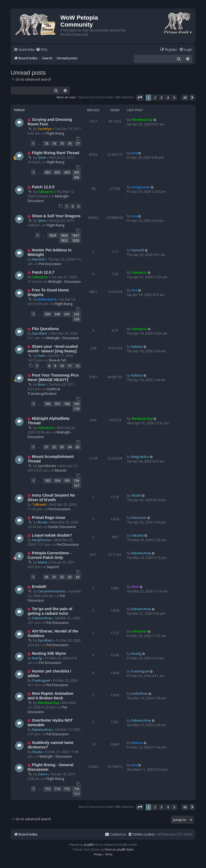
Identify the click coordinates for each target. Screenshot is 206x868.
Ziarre (43, 774)
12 (78, 366)
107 (77, 486)
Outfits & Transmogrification (44, 391)
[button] (140, 97)
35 (78, 447)
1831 (76, 235)
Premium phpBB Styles (119, 849)
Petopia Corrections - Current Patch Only (49, 555)
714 (57, 789)
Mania (43, 562)
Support (53, 567)
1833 (76, 240)
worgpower (141, 187)
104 (57, 481)
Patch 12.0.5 (43, 187)
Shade (136, 495)
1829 (53, 235)
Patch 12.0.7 (43, 272)
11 (70, 366)
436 (77, 177)
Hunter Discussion (62, 527)
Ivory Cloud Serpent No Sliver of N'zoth (51, 498)
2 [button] (155, 97)
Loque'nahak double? (52, 535)
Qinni (42, 158)
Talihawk (39, 504)
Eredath (39, 587)
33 (62, 447)
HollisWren (140, 694)
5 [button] (174, 97)
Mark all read (66, 97)
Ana (134, 153)
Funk (41, 356)
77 (78, 144)
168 (67, 404)
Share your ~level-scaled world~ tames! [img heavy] (53, 349)
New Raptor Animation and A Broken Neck (51, 696)
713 (48, 789)
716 (77, 789)
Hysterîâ (38, 259)
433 (57, 172)
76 (70, 144)
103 (48, 481)
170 (77, 409)
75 (62, 144)
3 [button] (161, 97)
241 (67, 314)
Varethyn (45, 129)
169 (77, 404)
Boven (43, 522)
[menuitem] (42, 50)
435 (77, 172)
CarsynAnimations (52, 591)
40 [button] (185, 97)
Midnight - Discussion (65, 282)
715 (67, 789)
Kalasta (137, 347)
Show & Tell (57, 360)
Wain (135, 587)
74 (54, 144)
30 (46, 577)
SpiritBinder (47, 466)
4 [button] (168, 97)
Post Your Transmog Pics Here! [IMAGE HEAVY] (53, 377)
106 (77, 481)
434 (67, 172)
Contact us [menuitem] (115, 834)
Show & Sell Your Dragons (56, 216)
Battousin (139, 518)
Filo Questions (45, 329)
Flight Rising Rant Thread (56, 153)
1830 (64, 235)
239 (48, 314)
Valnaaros (46, 192)
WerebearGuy (142, 120)
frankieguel (41, 680)
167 (57, 404)
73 (46, 144)
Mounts (61, 470)
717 (77, 794)
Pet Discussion (50, 264)
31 (46, 447)
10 (62, 366)
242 (77, 314)
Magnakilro (140, 457)
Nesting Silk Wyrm (49, 653)
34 (70, 447)
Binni (42, 384)
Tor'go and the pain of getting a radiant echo (50, 611)
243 (77, 319)
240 (57, 314)
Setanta (137, 535)
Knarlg (37, 658)
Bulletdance (47, 299)
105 (67, 481)
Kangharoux (42, 540)
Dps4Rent (40, 333)
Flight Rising (55, 133)
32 (54, 447)
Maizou (137, 743)
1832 (64, 240)
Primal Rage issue (49, 518)
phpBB (88, 845)
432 (48, 172)
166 (48, 404)
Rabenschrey (141, 553)
